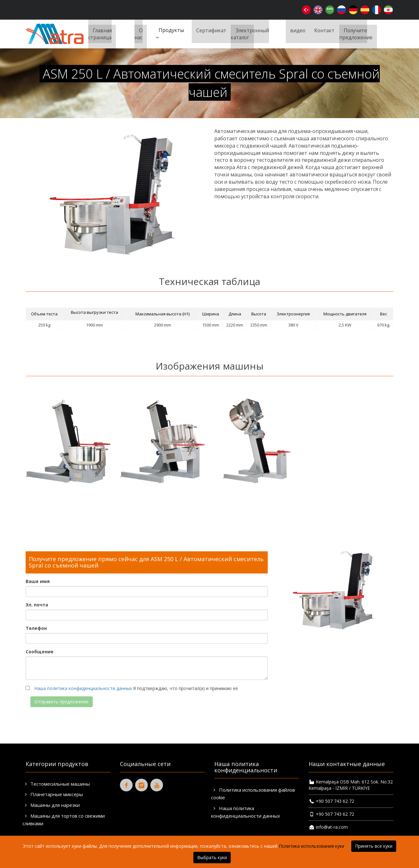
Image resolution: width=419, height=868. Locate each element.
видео (297, 30)
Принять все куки (374, 846)
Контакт (324, 30)
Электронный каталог (249, 34)
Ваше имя (38, 581)
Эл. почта (37, 605)
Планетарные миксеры (53, 794)
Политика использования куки (312, 846)
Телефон (36, 628)
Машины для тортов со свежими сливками (64, 820)
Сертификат (209, 30)
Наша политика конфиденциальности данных (83, 688)
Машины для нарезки (51, 805)
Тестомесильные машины (56, 784)
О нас (138, 34)
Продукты (168, 34)
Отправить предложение (62, 702)
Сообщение (40, 652)
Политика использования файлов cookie (253, 794)
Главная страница (99, 34)
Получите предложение (357, 34)
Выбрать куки (212, 857)
